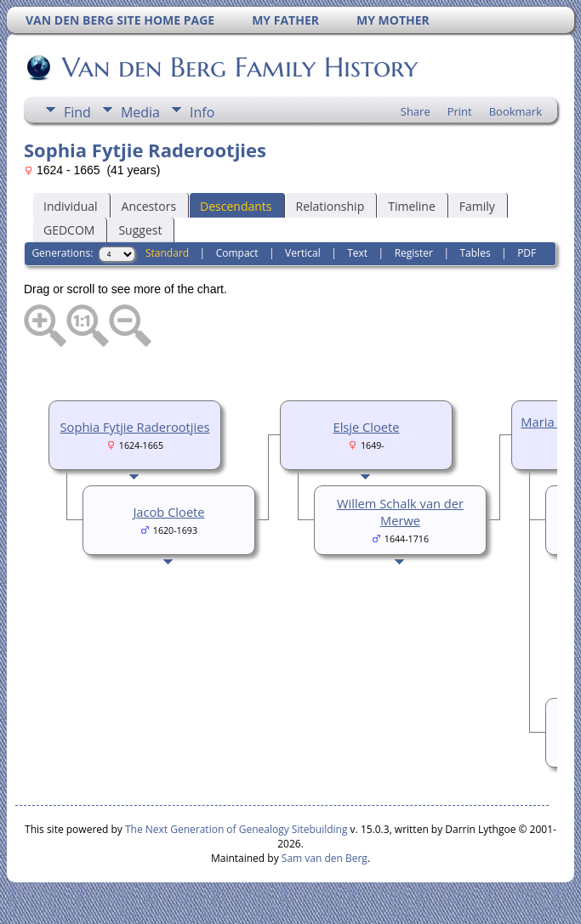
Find (77, 112)
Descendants (236, 206)
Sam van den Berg (325, 858)
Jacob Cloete (168, 512)
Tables (476, 253)
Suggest (140, 230)
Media (140, 112)
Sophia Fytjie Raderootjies (135, 427)
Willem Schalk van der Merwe (400, 512)
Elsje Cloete (367, 427)
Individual (71, 206)
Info (202, 112)
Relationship (330, 206)
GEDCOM (69, 230)
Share (416, 111)
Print (460, 111)
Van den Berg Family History (239, 67)
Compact (237, 253)
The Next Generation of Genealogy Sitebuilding (236, 829)
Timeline (412, 206)
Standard (167, 253)
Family (477, 206)
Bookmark (515, 111)
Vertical (303, 253)
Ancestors (149, 206)
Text (357, 253)
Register (414, 253)
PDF (527, 253)
